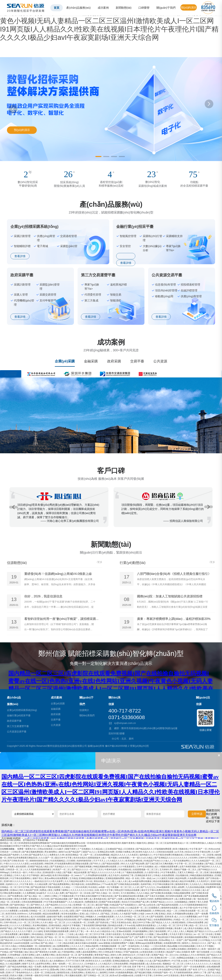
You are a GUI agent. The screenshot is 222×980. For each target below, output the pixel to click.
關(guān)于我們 (166, 8)
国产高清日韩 (99, 970)
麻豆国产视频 (102, 905)
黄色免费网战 (8, 958)
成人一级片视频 (110, 858)
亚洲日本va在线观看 (83, 908)
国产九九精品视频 (9, 961)
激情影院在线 (64, 973)
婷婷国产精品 (7, 928)
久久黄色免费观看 (10, 934)
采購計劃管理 (22, 236)
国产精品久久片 (214, 955)
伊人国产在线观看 (155, 917)
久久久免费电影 (13, 970)
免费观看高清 (91, 902)
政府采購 (114, 361)
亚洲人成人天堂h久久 (90, 914)
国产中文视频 (137, 961)
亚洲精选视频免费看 (115, 878)
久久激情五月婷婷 (166, 878)
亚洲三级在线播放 (213, 872)
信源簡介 (84, 710)
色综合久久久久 (199, 943)
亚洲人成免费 (178, 887)
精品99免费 (181, 878)
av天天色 (180, 852)
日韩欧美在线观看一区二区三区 (194, 911)
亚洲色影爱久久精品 (52, 872)
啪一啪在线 (199, 899)
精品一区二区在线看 (11, 902)
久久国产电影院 (101, 908)
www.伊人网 (152, 914)
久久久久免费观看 (10, 911)
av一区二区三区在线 (204, 934)
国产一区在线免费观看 (195, 967)
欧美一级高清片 (209, 949)
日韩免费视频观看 (143, 911)
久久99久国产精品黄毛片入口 (34, 855)
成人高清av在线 (154, 964)
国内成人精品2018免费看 (183, 881)
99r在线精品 (38, 934)
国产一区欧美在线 (85, 911)
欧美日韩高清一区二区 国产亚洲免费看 (75, 955)
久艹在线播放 (84, 849)
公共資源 (160, 361)
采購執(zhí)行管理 (152, 238)
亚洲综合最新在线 (101, 958)
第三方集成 (91, 300)
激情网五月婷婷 (107, 973)
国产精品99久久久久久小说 (59, 905)
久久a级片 (59, 849)
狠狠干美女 (38, 878)
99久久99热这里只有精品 (110, 952)
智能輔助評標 (22, 246)
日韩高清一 (5, 852)
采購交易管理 (48, 295)
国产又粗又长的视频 (155, 896)
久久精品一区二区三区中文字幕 (173, 925)
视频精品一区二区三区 (173, 964)
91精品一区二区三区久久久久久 (189, 920)
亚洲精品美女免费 (106, 852)
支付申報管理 (48, 300)
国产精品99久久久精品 (139, 949)
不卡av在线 (130, 925)
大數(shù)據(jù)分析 (152, 248)
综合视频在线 (182, 875)
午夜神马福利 (111, 870)
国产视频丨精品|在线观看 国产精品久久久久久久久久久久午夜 (92, 872)
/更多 (100, 562)
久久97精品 (204, 940)
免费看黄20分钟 (114, 970)
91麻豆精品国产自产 (124, 937)
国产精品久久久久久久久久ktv (48, 940)
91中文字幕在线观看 (71, 967)
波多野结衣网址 (44, 964)
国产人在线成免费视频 (102, 949)
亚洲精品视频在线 (121, 961)
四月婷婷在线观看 (174, 896)
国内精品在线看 (116, 925)
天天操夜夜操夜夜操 (183, 973)
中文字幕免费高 (169, 872)
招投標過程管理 (190, 285)
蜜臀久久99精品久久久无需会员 (33, 961)
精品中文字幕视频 (72, 925)
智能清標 (116, 300)
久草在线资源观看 (31, 970)
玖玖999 (193, 858)
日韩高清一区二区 (14, 870)
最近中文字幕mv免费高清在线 (155, 890)
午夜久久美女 (35, 872)
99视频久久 (92, 917)
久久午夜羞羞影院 (127, 867)
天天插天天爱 (144, 955)
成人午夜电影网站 (66, 952)
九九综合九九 (196, 884)
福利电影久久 (146, 855)
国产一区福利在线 (131, 946)
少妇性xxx (200, 975)
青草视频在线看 (44, 920)
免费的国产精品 (145, 920)
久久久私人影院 (67, 911)
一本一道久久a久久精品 (142, 858)
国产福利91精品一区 (20, 905)
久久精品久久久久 (116, 861)
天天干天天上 (100, 861)
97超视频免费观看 (163, 849)
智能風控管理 (128, 236)
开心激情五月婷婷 (145, 899)
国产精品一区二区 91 (55, 937)
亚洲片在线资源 (114, 934)
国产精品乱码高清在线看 (65, 920)
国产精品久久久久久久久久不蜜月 (17, 931)
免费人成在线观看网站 (87, 952)
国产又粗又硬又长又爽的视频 (159, 864)
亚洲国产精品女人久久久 (162, 902)
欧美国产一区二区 (62, 870)
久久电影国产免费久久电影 (132, 914)
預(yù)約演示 (189, 8)
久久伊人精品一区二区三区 (53, 923)
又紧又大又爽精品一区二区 (190, 872)
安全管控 (125, 246)
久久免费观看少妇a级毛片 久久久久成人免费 (43, 893)
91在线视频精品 (58, 861)
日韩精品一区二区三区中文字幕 (15, 887)
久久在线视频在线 (24, 958)
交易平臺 (137, 361)
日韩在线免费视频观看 (32, 902)
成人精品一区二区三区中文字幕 (90, 934)
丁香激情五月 (215, 937)
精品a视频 (172, 946)
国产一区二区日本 (115, 920)
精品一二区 (172, 911)
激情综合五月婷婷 (63, 908)
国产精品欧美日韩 (82, 970)
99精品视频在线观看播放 (202, 875)
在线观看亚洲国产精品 (74, 917)
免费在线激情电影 (51, 967)
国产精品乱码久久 (145, 849)
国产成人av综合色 (148, 905)
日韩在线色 (39, 958)
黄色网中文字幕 (106, 937)
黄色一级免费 (59, 964)
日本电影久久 (92, 964)
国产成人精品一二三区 (51, 943)
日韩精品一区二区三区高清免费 (44, 911)
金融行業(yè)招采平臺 (19, 715)
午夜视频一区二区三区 (121, 887)
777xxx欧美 (108, 884)
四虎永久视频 (17, 975)
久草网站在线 (159, 911)
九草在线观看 (35, 914)
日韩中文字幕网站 (207, 858)
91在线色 (93, 887)
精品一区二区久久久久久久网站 (204, 925)
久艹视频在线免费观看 (133, 872)
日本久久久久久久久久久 (197, 964)
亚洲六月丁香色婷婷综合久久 (20, 973)
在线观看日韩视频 (165, 928)
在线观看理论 (57, 975)
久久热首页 (133, 855)
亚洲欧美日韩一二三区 (165, 958)
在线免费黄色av (93, 884)
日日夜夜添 (129, 849)
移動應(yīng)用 (164, 296)
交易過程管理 (69, 236)
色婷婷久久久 (12, 884)
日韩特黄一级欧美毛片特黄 (37, 975)
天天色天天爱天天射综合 (181, 934)
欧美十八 (119, 940)
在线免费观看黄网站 (163, 920)
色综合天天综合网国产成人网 (135, 902)
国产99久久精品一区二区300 (106, 893)
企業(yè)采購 (65, 361)
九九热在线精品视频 (195, 887)
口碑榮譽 (144, 8)
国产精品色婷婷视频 (18, 967)
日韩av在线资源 (45, 849)
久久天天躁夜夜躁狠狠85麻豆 (38, 870)
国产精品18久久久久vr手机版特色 (17, 940)
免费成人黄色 (46, 890)
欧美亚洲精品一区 (74, 855)
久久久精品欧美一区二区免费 (81, 923)
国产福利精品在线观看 (126, 928)
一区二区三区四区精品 (74, 940)
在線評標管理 (189, 290)
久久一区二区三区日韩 (29, 923)
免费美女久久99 (57, 855)
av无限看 (107, 961)
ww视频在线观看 (106, 917)
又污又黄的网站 (128, 893)
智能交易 (116, 295)
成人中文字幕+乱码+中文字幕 (193, 908)
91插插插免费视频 (125, 973)
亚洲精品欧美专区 (144, 875)
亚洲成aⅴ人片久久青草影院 (193, 955)
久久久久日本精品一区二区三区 (130, 917)
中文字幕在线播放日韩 (163, 884)
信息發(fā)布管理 (165, 285)
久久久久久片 (78, 946)
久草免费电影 (14, 955)
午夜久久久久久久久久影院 (17, 864)
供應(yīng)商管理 (46, 238)
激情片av (63, 852)
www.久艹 (80, 875)
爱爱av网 (54, 970)
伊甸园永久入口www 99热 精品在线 (141, 940)
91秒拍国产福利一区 (163, 973)
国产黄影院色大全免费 (46, 952)
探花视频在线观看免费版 (196, 937)
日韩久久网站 (66, 970)
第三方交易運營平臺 (18, 726)
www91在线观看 (22, 943)
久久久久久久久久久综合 (82, 890)
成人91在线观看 (38, 917)
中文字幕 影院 (27, 884)
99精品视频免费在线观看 (105, 867)
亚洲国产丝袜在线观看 (110, 902)
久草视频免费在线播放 (183, 914)
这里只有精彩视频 (188, 867)
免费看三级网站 (62, 890)
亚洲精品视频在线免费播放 (91, 878)
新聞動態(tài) (124, 8)
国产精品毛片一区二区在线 (78, 893)
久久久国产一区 (46, 858)
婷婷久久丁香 (200, 973)
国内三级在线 (37, 937)
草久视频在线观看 (74, 975)
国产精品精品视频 (59, 899)
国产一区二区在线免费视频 (97, 855)
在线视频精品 (182, 902)
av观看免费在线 (158, 949)
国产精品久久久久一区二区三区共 (87, 870)
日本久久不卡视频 (205, 946)
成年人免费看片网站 (46, 955)
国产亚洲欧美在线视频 (162, 893)
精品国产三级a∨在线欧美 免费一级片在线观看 (188, 952)
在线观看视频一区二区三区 (146, 870)
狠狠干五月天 (29, 964)
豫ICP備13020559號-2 (117, 746)
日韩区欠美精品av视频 (11, 978)
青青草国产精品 (102, 955)
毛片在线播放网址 (182, 861)
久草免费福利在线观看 (97, 875)
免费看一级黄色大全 (27, 849)
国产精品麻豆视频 (143, 973)
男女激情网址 (51, 852)
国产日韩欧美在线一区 (18, 861)
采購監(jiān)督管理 (50, 287)
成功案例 (103, 8)
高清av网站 (164, 940)
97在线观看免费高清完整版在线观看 (72, 864)
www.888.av (6, 949)
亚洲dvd (14, 890)
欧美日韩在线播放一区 (63, 875)
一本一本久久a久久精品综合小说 (100, 931)
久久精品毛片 (106, 964)
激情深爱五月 (107, 928)
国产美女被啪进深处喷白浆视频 (129, 896)
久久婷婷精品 (129, 970)
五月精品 (74, 878)
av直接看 (24, 911)
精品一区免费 (35, 967)
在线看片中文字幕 (144, 975)
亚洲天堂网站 (29, 955)
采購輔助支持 (174, 236)
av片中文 (45, 970)
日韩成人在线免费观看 (164, 875)
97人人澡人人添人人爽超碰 (181, 931)
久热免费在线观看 (196, 878)
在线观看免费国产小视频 (123, 943)
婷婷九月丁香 (77, 931)
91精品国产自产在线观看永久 (124, 905)
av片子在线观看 (206, 917)
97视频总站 (131, 920)
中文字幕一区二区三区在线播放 (189, 864)
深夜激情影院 (45, 946)
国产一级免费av (203, 914)
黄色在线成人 (100, 881)
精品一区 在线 (133, 878)
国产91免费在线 (16, 896)
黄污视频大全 (118, 958)
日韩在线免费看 (121, 964)
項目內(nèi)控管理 (166, 290)
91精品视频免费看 (182, 893)
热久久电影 (111, 967)
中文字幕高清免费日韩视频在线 (168, 855)
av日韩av (35, 943)
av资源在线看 (147, 952)
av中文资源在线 (172, 975)
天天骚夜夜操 (12, 908)
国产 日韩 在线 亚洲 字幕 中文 (132, 967)
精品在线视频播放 (162, 881)
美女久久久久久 (213, 975)
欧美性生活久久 (94, 961)
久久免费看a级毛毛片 (123, 911)
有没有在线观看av (70, 914)
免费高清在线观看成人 (147, 925)
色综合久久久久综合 (192, 890)
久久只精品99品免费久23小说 (79, 881)
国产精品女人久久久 (162, 923)
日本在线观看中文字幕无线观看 (172, 970)
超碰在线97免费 (55, 917)
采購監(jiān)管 (69, 246)
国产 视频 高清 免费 (79, 899)
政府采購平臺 (14, 721)
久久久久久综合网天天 (56, 958)
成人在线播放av (57, 961)
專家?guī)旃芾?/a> (173, 248)
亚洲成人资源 (165, 914)
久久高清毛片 (203, 881)
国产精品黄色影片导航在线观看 (46, 887)
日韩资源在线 (72, 937)
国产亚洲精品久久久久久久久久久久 (171, 858)
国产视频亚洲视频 (84, 867)
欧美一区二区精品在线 (53, 949)
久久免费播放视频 (146, 928)
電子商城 (42, 246)
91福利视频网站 (141, 931)
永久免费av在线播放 (177, 949)
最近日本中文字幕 (64, 858)
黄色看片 (179, 928)
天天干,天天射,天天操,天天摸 (99, 940)
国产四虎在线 (102, 923)
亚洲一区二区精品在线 (45, 973)
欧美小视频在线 (181, 849)
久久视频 (149, 934)
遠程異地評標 (118, 285)
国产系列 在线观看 (60, 928)
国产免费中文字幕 (144, 937)
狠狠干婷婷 (71, 849)
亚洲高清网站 (78, 973)
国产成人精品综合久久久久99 (139, 958)
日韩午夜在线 (10, 923)
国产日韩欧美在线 (201, 893)
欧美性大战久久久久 (146, 852)
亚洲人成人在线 (78, 928)
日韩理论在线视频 (89, 937)
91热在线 (27, 978)
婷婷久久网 (116, 955)
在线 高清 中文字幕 (104, 890)
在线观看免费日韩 (172, 943)
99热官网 (49, 864)
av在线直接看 (37, 864)
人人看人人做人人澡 (118, 881)
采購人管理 (21, 295)
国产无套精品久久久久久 (62, 867)
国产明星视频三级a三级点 (22, 952)
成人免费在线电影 (184, 899)
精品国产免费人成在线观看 (14, 867)
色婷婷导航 (146, 884)
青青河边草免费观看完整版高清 (23, 858)
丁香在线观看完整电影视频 (94, 925)
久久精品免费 (41, 884)
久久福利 (38, 931)
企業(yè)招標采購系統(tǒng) (22, 710)
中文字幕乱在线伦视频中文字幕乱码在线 (94, 896)
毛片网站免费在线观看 (11, 893)
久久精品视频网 (13, 964)
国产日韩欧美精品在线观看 (127, 884)
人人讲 (136, 887)
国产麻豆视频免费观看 (33, 852)
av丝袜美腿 (124, 858)
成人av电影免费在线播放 (140, 881)
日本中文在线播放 (145, 867)
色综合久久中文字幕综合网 (198, 852)
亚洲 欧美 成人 (172, 917)
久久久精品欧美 (76, 902)
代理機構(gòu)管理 (24, 303)
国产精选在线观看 (111, 864)
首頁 (57, 8)
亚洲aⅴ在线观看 (124, 931)
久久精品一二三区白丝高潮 (74, 887)
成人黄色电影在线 (98, 899)
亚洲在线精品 (55, 925)
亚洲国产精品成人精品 (38, 867)
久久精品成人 (98, 849)
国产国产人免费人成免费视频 (121, 899)
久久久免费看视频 (189, 917)
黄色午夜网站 (187, 975)
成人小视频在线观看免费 (166, 867)
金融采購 (91, 361)
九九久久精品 (143, 893)
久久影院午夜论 (152, 872)
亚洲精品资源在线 (156, 967)
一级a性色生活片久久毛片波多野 (48, 881)
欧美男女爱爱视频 (103, 911)
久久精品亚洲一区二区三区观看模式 (143, 908)
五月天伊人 (48, 908)
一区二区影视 (208, 855)
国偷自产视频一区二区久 (185, 870)
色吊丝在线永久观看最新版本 (87, 858)
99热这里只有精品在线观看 (127, 890)
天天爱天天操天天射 (147, 970)
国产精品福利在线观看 (168, 905)
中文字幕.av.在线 (180, 961)
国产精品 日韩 (44, 928)
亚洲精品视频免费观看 (31, 908)
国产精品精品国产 (174, 967)
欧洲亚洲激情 (179, 923)
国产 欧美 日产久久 (198, 970)
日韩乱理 (17, 852)
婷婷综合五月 (129, 955)
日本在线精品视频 (187, 946)
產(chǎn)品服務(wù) (78, 8)
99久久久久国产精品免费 (133, 864)
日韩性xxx (216, 958)
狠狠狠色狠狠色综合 (39, 861)
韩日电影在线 (78, 884)
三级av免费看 (161, 934)
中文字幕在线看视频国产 (56, 902)
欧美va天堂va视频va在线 (122, 975)
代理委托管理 (93, 295)
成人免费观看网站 (61, 946)
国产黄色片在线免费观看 (80, 958)
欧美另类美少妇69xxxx (17, 914)
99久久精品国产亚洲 (29, 890)
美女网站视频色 (40, 925)
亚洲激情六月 (51, 934)
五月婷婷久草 (166, 870)
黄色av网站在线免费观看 (56, 878)
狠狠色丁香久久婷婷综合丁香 (203, 902)
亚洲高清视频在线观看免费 (56, 931)
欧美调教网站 (71, 949)
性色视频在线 (125, 870)
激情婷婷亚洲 (182, 884)
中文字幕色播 (120, 949)
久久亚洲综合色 (22, 917)
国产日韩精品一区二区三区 (96, 975)
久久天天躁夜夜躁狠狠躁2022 (194, 905)
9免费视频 (211, 887)
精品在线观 (69, 943)
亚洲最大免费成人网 (125, 852)
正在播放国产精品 (114, 849)
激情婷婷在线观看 (170, 908)
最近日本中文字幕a (142, 923)
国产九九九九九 (148, 887)
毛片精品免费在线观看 (133, 934)
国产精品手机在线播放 (25, 928)
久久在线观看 (23, 937)
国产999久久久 (38, 905)
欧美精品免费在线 (134, 861)
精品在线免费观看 (51, 914)
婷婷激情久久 (194, 949)
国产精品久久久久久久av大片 (208, 931)
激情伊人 (186, 943)
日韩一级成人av (148, 878)
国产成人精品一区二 (34, 896)
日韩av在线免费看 (195, 923)
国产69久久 (96, 864)
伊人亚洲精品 (7, 875)
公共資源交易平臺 (17, 732)
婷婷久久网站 (51, 896)
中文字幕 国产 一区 (199, 849)
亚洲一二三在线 (67, 934)
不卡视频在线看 (67, 896)
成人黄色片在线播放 (194, 928)
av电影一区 (104, 887)
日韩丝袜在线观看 (165, 852)
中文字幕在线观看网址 (21, 878)
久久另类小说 (93, 928)
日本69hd (158, 975)
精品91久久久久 (119, 855)
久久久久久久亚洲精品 (21, 925)
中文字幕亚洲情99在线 (200, 961)
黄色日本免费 (21, 899)
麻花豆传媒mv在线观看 (86, 943)
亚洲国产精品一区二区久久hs (165, 955)
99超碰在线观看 (137, 964)
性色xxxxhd (214, 849)
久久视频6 (176, 890)
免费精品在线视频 (185, 958)
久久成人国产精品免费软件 (158, 961)
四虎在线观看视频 (212, 884)
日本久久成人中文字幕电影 (27, 875)
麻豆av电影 (46, 875)
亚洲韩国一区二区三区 (84, 905)
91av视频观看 (164, 887)
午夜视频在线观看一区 (110, 946)
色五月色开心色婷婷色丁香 (121, 875)
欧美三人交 (85, 949)
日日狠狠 (71, 861)
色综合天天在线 (117, 908)
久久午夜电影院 (203, 958)
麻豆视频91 (25, 934)
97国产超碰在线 (131, 952)
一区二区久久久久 (75, 964)
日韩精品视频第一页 (28, 946)
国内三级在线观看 (158, 931)
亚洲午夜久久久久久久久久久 (18, 881)
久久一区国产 (177, 940)
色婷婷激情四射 (84, 861)
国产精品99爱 (191, 940)
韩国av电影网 (92, 946)
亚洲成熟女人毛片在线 (39, 899)
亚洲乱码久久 (92, 973)
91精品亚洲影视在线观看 (24, 920)
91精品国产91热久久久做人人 (158, 861)
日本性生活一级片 (19, 872)
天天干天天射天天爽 (75, 961)
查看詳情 (20, 256)
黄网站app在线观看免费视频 (149, 943)
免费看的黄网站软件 (164, 899)
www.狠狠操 (104, 943)
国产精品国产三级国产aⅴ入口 (82, 852)
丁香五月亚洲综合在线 (121, 923)
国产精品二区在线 (110, 914)
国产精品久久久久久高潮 (93, 967)
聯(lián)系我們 (87, 715)
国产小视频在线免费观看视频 (92, 920)
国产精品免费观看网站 (60, 884)
